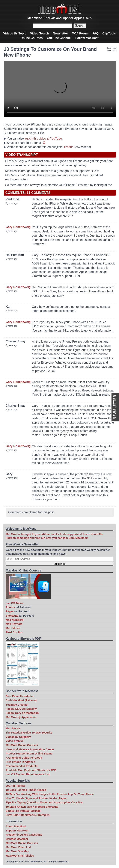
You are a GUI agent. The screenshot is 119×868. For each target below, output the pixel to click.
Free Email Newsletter (20, 696)
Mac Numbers (14, 620)
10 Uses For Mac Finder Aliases (26, 790)
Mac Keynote (14, 624)
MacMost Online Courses (22, 745)
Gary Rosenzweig (18, 227)
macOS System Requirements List (28, 774)
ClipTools (109, 33)
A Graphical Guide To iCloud (24, 758)
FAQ (95, 33)
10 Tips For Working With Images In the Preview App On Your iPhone (50, 794)
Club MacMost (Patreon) (21, 700)
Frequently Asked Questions (24, 835)
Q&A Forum (80, 33)
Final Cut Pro (14, 632)
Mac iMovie (13, 628)
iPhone (69, 147)
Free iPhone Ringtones (20, 762)
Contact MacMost (17, 839)
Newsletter (60, 33)
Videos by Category (18, 737)
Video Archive (15, 741)
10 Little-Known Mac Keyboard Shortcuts (32, 807)
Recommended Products (22, 766)
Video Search (39, 33)
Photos (10, 607)
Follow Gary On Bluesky (21, 709)
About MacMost (16, 826)
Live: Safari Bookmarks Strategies (28, 815)
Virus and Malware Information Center (30, 749)
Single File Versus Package (23, 811)
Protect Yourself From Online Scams (29, 754)
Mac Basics (13, 728)
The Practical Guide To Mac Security (29, 733)
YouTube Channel (59, 38)
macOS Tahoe (15, 603)
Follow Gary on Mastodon (22, 713)
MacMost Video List (18, 847)
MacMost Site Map (17, 851)
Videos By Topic (15, 33)
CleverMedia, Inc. (38, 861)
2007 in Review (15, 786)
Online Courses (31, 38)
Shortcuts (12, 616)
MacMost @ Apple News (21, 717)
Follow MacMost (87, 38)
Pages (10, 611)
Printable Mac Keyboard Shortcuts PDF (31, 770)
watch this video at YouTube (43, 139)
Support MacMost (17, 831)
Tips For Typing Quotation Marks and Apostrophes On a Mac (44, 802)
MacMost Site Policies (20, 856)
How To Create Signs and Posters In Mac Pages (36, 798)
